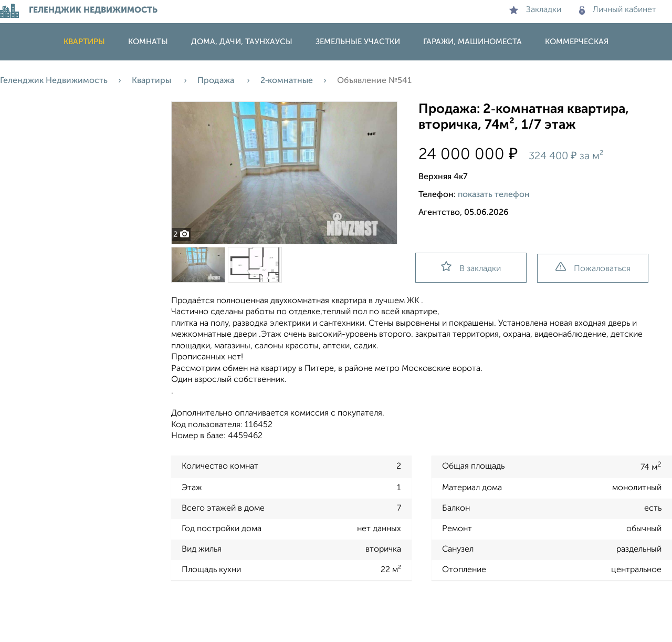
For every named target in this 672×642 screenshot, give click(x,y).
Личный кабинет (618, 10)
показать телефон (494, 195)
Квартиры (84, 42)
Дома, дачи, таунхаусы (242, 42)
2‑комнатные (287, 81)
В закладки (471, 267)
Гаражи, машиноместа (472, 42)
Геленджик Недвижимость (54, 81)
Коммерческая (577, 42)
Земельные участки (358, 42)
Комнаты (148, 42)
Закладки (535, 10)
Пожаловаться (593, 268)
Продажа (217, 81)
